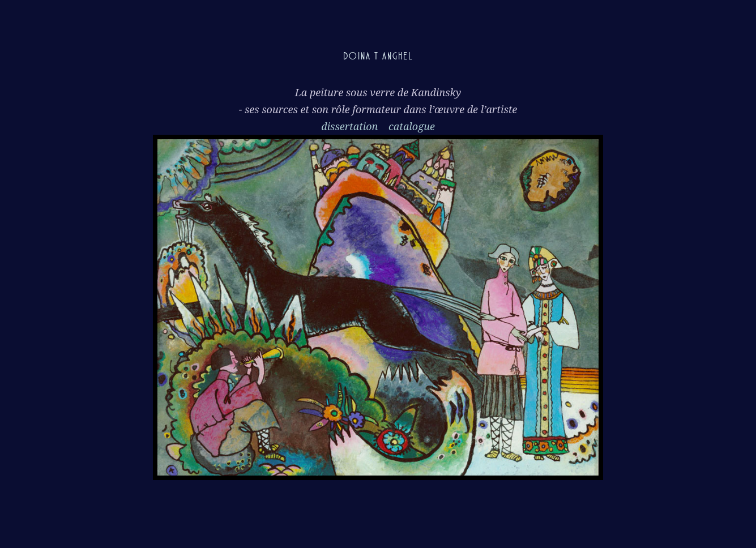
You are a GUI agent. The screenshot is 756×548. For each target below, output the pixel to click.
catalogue (412, 126)
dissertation (351, 126)
